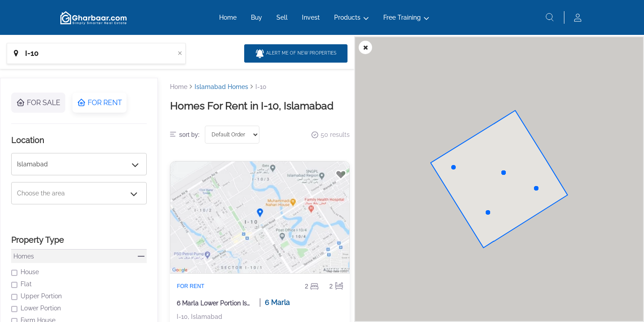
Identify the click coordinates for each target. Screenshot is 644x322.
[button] (504, 173)
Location (28, 140)
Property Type (38, 240)
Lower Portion (36, 308)
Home (228, 21)
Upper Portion (36, 296)
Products (347, 21)
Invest (311, 21)
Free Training (402, 21)
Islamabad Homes (221, 87)
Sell (282, 21)
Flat (21, 284)
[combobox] (96, 53)
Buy (256, 21)
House (25, 272)
